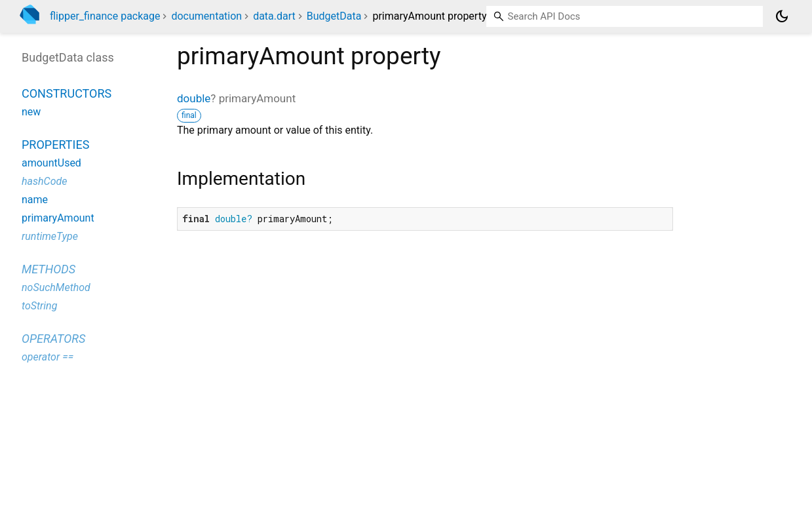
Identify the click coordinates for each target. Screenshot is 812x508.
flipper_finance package (105, 16)
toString (39, 306)
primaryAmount (58, 218)
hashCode (44, 181)
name (35, 200)
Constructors (67, 93)
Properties (55, 145)
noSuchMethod (56, 287)
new (31, 112)
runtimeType (50, 236)
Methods (48, 269)
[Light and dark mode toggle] (782, 16)
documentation (206, 16)
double (194, 98)
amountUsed (51, 163)
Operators (53, 339)
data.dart (274, 16)
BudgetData (334, 16)
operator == (48, 357)
